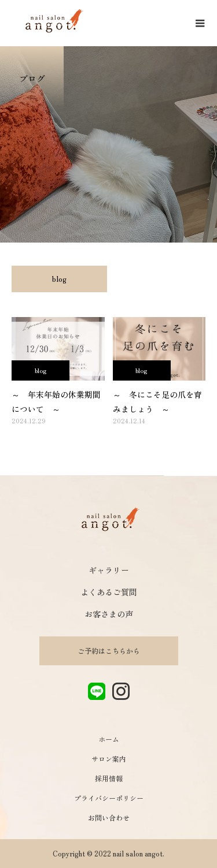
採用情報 (109, 778)
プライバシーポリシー (109, 798)
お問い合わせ (109, 817)
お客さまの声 (109, 614)
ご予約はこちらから (109, 651)
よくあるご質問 (109, 592)
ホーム (109, 739)
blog (59, 279)
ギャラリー (109, 570)
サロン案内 (109, 759)
